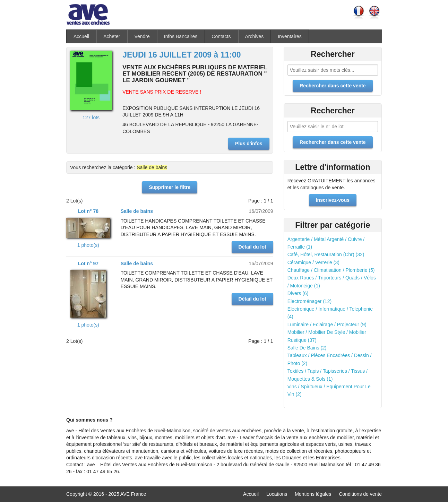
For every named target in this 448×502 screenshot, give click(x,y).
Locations (277, 494)
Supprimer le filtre (170, 187)
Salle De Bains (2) (307, 348)
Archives (255, 36)
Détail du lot (252, 247)
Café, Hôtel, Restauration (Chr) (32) (326, 254)
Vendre (142, 36)
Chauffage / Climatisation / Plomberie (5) (331, 270)
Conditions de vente (360, 494)
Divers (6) (298, 293)
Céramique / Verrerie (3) (313, 262)
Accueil (81, 36)
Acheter (112, 36)
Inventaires (290, 36)
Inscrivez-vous (333, 200)
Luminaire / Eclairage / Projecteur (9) (327, 324)
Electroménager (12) (310, 301)
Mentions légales (313, 494)
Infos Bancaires (181, 36)
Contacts (221, 36)
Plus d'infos (249, 144)
